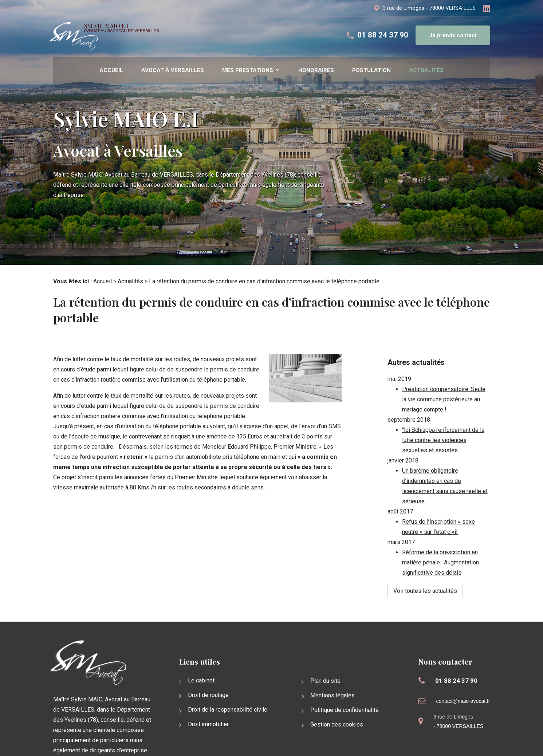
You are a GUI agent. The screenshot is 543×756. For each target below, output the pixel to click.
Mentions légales (333, 663)
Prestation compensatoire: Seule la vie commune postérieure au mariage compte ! (444, 379)
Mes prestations (248, 70)
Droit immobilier (208, 692)
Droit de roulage (208, 663)
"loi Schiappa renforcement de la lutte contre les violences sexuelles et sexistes (443, 420)
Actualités (426, 70)
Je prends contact (453, 35)
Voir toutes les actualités (425, 570)
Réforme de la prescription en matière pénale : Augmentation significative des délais (440, 542)
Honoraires (316, 70)
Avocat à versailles (173, 70)
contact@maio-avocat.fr (463, 669)
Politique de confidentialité (345, 678)
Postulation (371, 70)
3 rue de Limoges (429, 8)
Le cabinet (201, 648)
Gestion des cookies (337, 692)
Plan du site (325, 649)
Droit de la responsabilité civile (228, 678)
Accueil (111, 70)
